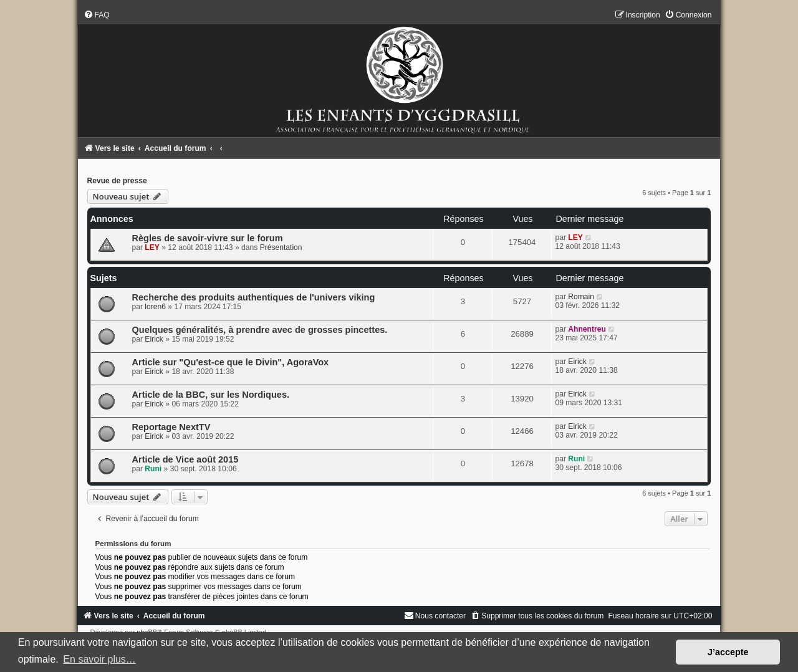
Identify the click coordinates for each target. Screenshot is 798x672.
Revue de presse (117, 181)
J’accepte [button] (728, 652)
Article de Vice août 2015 (185, 459)
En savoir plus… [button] (99, 659)
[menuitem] (97, 15)
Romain (581, 297)
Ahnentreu (587, 329)
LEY (152, 247)
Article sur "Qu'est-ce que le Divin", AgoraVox (231, 362)
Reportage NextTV (171, 427)
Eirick (154, 339)
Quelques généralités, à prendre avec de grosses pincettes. (260, 330)
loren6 (155, 307)
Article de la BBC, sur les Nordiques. (211, 395)
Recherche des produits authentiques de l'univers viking (254, 297)
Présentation (281, 247)
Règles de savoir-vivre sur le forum (208, 238)
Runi (153, 469)
